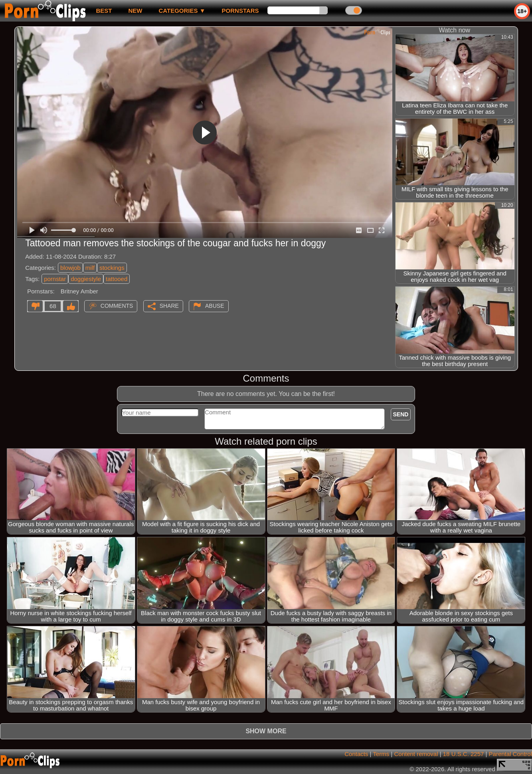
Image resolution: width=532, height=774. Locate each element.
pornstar (55, 279)
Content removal (416, 754)
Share (169, 306)
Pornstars (240, 11)
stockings (112, 268)
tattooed (117, 279)
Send (401, 414)
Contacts (356, 754)
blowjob (70, 268)
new (135, 11)
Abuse (215, 306)
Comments (117, 306)
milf (90, 268)
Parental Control (510, 754)
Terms (381, 754)
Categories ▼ (182, 11)
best (104, 11)
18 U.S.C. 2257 (464, 754)
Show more (266, 731)
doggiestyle (86, 279)
